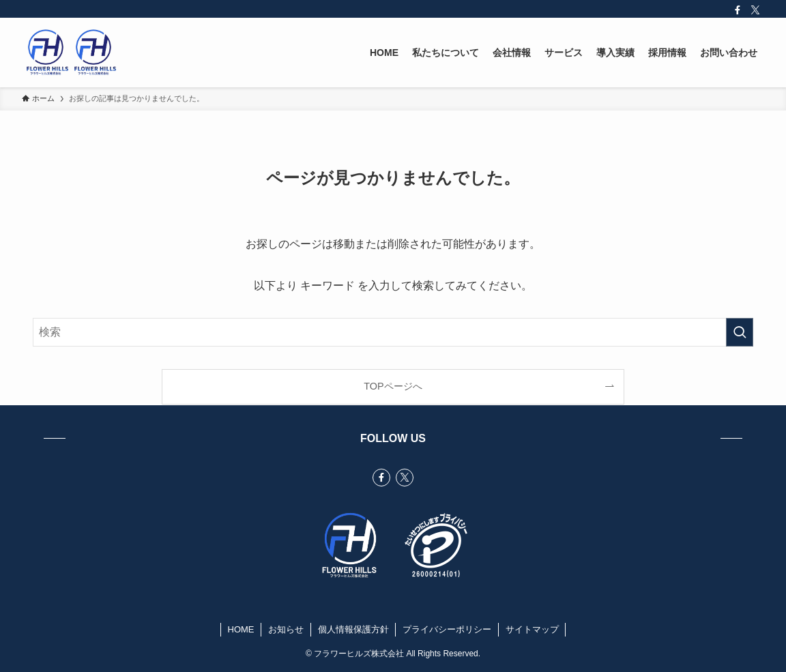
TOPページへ (393, 386)
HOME (241, 629)
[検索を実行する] (740, 332)
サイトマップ (532, 629)
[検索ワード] (393, 332)
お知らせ (286, 629)
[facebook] (738, 10)
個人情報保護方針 (353, 629)
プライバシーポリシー (447, 629)
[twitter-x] (755, 10)
